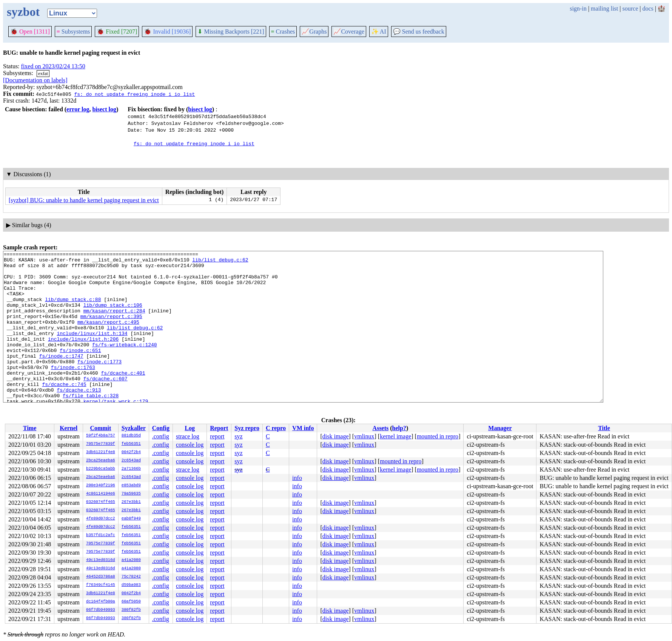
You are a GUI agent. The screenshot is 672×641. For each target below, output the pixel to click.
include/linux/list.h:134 (92, 350)
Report (219, 428)
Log (190, 428)
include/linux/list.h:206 (83, 357)
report (217, 436)
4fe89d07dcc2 (101, 519)
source (630, 8)
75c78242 (131, 577)
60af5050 (131, 602)
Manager (500, 428)
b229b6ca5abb (101, 469)
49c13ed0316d (101, 560)
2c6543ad (131, 461)
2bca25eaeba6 (101, 461)
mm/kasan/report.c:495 (108, 337)
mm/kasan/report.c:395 (111, 330)
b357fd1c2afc (101, 535)
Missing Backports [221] (231, 32)
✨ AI (379, 32)
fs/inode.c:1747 (61, 377)
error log (78, 109)
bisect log (104, 109)
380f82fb (131, 610)
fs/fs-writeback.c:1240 (125, 364)
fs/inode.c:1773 (99, 384)
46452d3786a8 (101, 577)
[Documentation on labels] (35, 80)
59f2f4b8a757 (101, 436)
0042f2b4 (131, 452)
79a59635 (131, 494)
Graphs (314, 32)
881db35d (131, 436)
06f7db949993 (101, 610)
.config (161, 436)
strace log (188, 436)
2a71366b (131, 469)
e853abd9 (131, 486)
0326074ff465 (101, 502)
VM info (303, 428)
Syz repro (247, 428)
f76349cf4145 (101, 585)
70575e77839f (101, 444)
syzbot (23, 12)
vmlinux (364, 436)
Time (30, 428)
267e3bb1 (131, 502)
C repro (276, 428)
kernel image (395, 436)
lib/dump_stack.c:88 (73, 309)
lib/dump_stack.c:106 (113, 316)
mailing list (604, 8)
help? (399, 428)
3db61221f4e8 (101, 452)
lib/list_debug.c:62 (220, 262)
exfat (43, 73)
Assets (381, 428)
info (297, 478)
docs (648, 8)
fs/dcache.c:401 (123, 398)
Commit (100, 428)
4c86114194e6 (101, 494)
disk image (336, 436)
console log (190, 445)
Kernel (69, 428)
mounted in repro (438, 436)
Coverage (349, 32)
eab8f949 (131, 519)
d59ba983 (131, 585)
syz (238, 436)
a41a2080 (131, 560)
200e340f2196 (101, 486)
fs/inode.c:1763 (73, 391)
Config (161, 428)
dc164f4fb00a (101, 602)
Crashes (283, 32)
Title (604, 428)
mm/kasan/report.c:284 (114, 323)
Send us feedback (419, 32)
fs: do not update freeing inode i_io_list (134, 94)
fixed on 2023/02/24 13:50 (53, 66)
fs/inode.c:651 (80, 370)
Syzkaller (134, 428)
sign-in (578, 8)
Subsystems (73, 32)
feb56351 (131, 444)
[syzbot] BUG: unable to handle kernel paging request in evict (84, 200)
